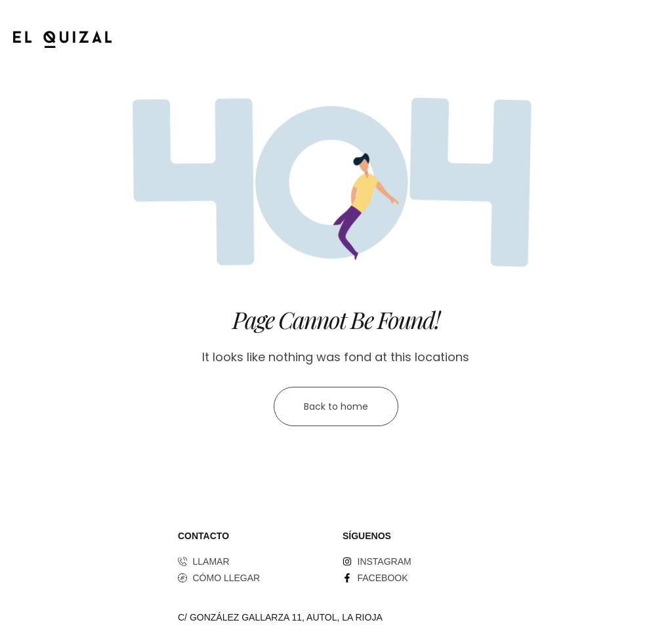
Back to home (336, 406)
